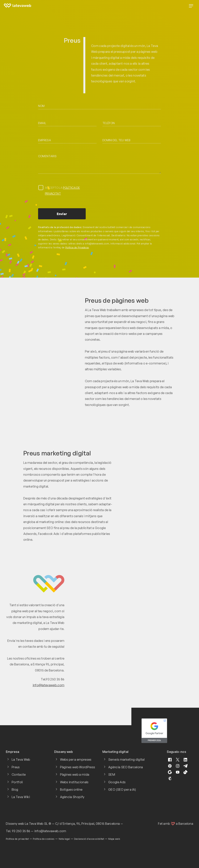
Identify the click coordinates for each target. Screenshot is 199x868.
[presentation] (132, 192)
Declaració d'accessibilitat (89, 839)
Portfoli (17, 782)
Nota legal (64, 839)
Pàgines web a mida (75, 774)
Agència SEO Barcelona (126, 767)
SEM (112, 774)
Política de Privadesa (77, 247)
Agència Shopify (72, 797)
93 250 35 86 (21, 831)
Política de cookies (44, 839)
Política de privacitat (17, 839)
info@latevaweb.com (49, 685)
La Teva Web (21, 759)
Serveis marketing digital (126, 759)
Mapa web (114, 839)
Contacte (19, 774)
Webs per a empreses (76, 759)
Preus (16, 767)
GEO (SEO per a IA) (122, 789)
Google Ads (117, 782)
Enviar (62, 214)
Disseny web (15, 824)
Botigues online (71, 789)
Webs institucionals (74, 782)
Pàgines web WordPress (78, 767)
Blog (15, 789)
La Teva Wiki (21, 797)
